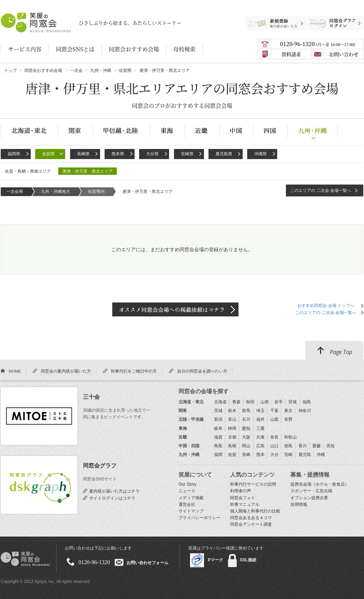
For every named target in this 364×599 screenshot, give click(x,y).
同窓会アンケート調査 (251, 524)
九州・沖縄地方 (55, 192)
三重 (260, 428)
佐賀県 (48, 154)
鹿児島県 (224, 154)
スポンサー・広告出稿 (311, 491)
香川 (303, 446)
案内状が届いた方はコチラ (113, 491)
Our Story (187, 484)
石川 (246, 419)
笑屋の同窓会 (14, 16)
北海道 (220, 402)
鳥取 (218, 446)
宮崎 (288, 455)
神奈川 (305, 411)
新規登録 (272, 19)
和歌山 (290, 437)
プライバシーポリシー (199, 518)
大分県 (152, 154)
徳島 (288, 446)
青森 (236, 402)
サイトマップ (191, 511)
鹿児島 (305, 455)
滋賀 (218, 437)
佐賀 (232, 455)
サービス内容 (25, 49)
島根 (232, 446)
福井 (260, 419)
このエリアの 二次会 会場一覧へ (321, 190)
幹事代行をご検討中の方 (133, 371)
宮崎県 (187, 154)
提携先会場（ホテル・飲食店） (320, 484)
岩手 (279, 402)
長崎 (246, 455)
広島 (260, 446)
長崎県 (83, 154)
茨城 (218, 411)
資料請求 (291, 54)
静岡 (232, 428)
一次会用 (15, 192)
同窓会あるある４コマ (251, 518)
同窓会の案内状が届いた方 (65, 371)
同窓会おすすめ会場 (134, 49)
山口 (274, 446)
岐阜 (218, 428)
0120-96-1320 (318, 44)
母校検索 (184, 49)
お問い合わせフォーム (147, 562)
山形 (265, 402)
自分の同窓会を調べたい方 (201, 371)
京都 (232, 437)
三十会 (91, 397)
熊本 (260, 455)
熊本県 (118, 154)
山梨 (274, 419)
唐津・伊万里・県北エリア (88, 171)
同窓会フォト (243, 498)
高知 (331, 446)
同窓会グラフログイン (330, 19)
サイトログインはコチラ (111, 498)
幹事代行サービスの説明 (253, 484)
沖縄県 (260, 154)
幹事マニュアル (245, 504)
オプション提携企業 (309, 498)
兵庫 (260, 437)
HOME (14, 371)
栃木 (232, 411)
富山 (232, 419)
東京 (288, 411)
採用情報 (299, 504)
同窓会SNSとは (75, 49)
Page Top (334, 351)
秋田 (250, 402)
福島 (307, 402)
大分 (274, 455)
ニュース (187, 491)
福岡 (218, 455)
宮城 (293, 402)
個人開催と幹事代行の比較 (255, 511)
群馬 (246, 411)
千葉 (274, 411)
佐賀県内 (96, 192)
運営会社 (187, 504)
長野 (288, 419)
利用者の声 (241, 491)
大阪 (246, 437)
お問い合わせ (344, 54)
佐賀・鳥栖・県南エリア (28, 171)
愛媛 (317, 446)
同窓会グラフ (100, 466)
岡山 (246, 446)
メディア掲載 (191, 498)
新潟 (218, 419)
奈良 (274, 437)
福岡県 (14, 154)
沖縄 (321, 455)
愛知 (246, 428)
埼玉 (260, 411)
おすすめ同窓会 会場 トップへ (326, 306)
